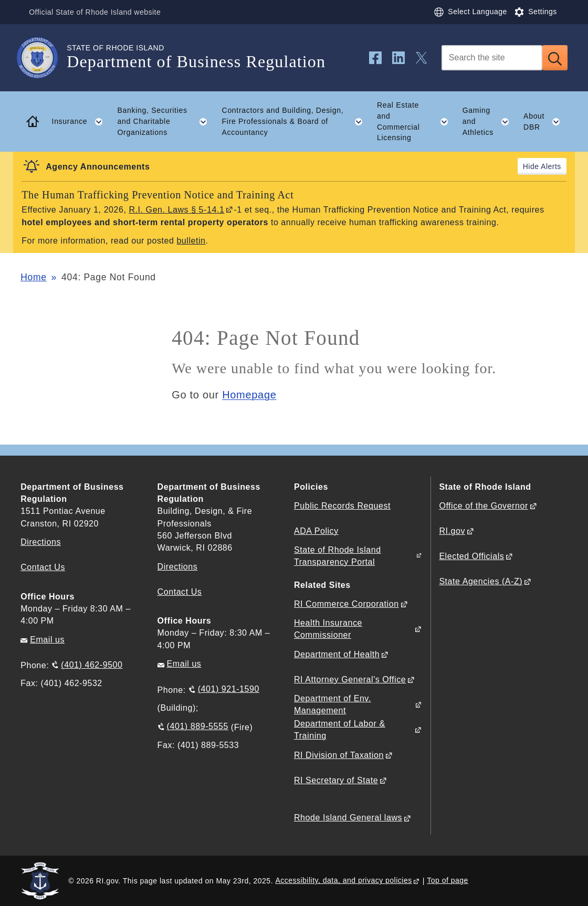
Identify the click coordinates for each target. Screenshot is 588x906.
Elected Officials (471, 556)
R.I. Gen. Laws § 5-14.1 (176, 210)
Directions (178, 567)
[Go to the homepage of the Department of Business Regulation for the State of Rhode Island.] (44, 58)
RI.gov (452, 531)
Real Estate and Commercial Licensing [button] (416, 121)
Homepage (249, 395)
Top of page (448, 880)
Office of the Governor (483, 506)
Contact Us (43, 567)
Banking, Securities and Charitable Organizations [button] (166, 121)
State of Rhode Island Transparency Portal (338, 556)
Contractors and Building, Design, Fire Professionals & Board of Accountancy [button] (296, 121)
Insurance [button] (81, 122)
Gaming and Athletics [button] (490, 121)
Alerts (551, 166)
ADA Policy (316, 531)
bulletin (191, 241)
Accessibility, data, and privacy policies (343, 880)
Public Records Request (342, 506)
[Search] (492, 58)
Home (33, 277)
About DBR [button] (545, 122)
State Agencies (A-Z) (481, 581)
